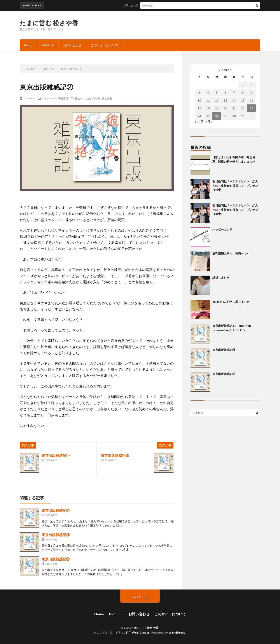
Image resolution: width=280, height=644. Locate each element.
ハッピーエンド (222, 229)
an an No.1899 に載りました (231, 302)
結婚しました (221, 278)
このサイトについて (104, 45)
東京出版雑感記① (56, 455)
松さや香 (153, 628)
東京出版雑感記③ (115, 455)
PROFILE (48, 45)
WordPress (177, 633)
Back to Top (140, 597)
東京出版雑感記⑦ (56, 510)
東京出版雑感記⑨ (224, 374)
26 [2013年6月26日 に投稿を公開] (217, 116)
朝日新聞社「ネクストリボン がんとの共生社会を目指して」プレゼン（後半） (235, 186)
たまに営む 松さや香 (49, 23)
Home (28, 45)
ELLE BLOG (49, 98)
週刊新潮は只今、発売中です (231, 253)
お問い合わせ (72, 45)
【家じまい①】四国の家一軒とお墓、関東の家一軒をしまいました (167, 5)
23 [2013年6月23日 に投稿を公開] (252, 108)
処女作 (79, 98)
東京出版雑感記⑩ (56, 559)
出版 (87, 98)
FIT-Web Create (138, 633)
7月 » (209, 122)
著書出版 (63, 98)
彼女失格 (107, 98)
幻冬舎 (96, 98)
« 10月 (199, 122)
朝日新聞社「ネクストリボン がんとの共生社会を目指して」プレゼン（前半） (235, 210)
